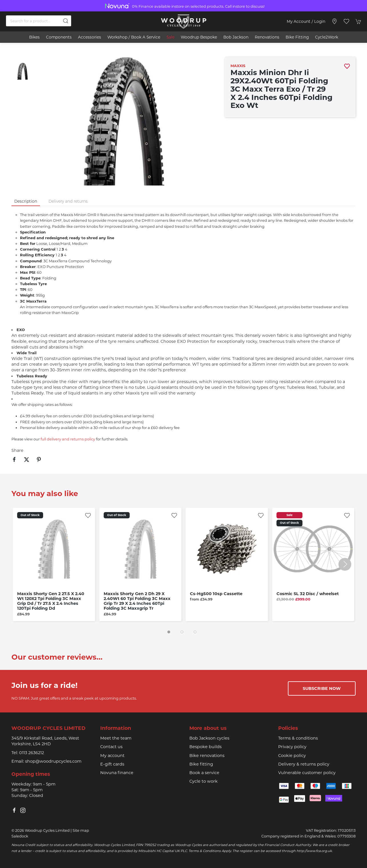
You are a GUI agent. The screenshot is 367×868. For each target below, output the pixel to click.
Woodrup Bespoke (199, 37)
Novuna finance (117, 773)
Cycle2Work (327, 37)
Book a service (204, 773)
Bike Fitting (297, 37)
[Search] (39, 21)
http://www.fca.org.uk (314, 851)
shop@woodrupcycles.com (53, 761)
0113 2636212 (32, 753)
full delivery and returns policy (68, 439)
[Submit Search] (66, 21)
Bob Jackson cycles (209, 738)
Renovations (267, 37)
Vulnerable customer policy (307, 773)
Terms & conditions (298, 738)
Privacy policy (292, 747)
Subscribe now (322, 688)
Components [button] (59, 37)
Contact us (111, 747)
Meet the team (116, 738)
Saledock (20, 836)
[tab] (169, 632)
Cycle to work (203, 781)
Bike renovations (207, 756)
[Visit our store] (334, 21)
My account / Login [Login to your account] (306, 21)
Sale (171, 37)
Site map (81, 830)
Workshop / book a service (134, 37)
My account (112, 756)
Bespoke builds (205, 747)
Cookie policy (292, 756)
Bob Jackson (236, 37)
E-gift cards (112, 764)
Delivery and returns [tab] (68, 201)
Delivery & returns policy (304, 764)
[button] (346, 21)
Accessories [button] (90, 37)
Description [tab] (26, 201)
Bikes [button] (34, 37)
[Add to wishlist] (88, 515)
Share (17, 450)
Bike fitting (201, 764)
